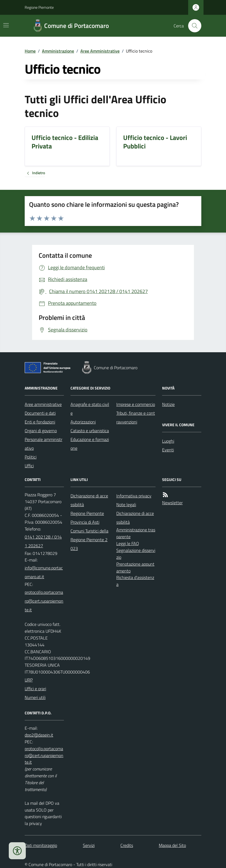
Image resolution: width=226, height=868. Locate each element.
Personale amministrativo (43, 444)
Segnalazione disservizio (136, 554)
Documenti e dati (40, 413)
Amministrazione (58, 51)
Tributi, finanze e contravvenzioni (136, 417)
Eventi (168, 450)
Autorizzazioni (83, 422)
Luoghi (168, 441)
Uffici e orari (35, 689)
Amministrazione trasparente (136, 533)
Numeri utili (35, 697)
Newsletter (172, 503)
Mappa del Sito (172, 845)
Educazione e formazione (90, 444)
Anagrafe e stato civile (90, 409)
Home (30, 51)
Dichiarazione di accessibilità (89, 500)
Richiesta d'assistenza (135, 581)
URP (29, 680)
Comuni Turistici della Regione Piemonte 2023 (89, 540)
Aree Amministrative (100, 51)
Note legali (126, 505)
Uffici (29, 466)
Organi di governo (41, 431)
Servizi (89, 845)
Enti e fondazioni (40, 422)
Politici (31, 457)
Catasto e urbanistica (90, 431)
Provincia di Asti (85, 522)
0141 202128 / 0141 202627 (43, 541)
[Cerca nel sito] (193, 26)
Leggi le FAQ (128, 543)
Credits (127, 845)
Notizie (168, 404)
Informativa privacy (134, 496)
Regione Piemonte (39, 7)
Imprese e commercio (136, 404)
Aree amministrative (43, 404)
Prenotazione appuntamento (135, 567)
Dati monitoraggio (41, 845)
